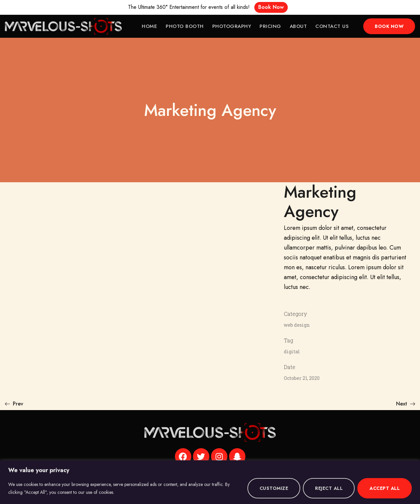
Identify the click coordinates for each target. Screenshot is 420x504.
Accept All (385, 488)
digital (292, 351)
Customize (274, 488)
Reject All (329, 488)
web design (297, 325)
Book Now (271, 7)
